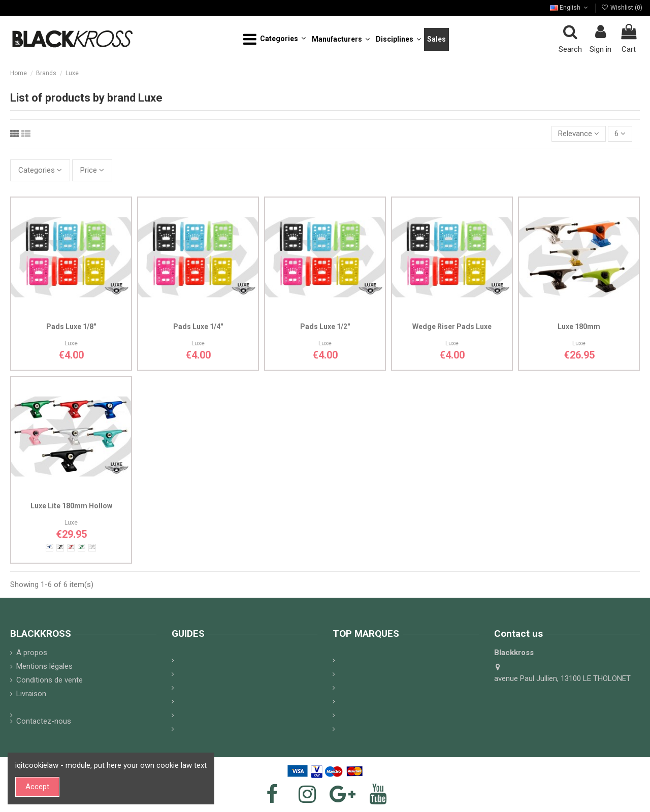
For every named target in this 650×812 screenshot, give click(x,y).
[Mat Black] (60, 548)
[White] (92, 548)
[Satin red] (71, 548)
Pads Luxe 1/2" (325, 327)
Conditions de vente (50, 680)
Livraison (31, 694)
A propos (32, 653)
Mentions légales (44, 666)
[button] (274, 39)
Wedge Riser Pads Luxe (452, 327)
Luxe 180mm (579, 327)
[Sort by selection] (579, 134)
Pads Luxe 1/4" (198, 327)
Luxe (71, 343)
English (570, 8)
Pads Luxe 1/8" (71, 327)
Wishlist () (622, 8)
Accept (37, 787)
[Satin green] (82, 548)
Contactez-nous (44, 721)
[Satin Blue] (50, 548)
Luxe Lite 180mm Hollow (71, 506)
